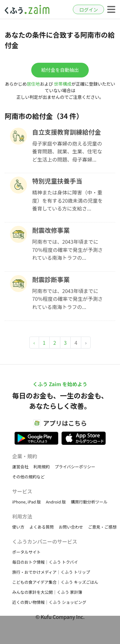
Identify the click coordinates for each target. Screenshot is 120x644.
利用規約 (42, 467)
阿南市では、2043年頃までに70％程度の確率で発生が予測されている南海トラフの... (67, 250)
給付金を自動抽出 (60, 70)
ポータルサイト (26, 552)
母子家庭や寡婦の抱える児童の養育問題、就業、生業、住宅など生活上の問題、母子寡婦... (67, 151)
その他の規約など (28, 477)
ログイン (88, 10)
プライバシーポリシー (75, 467)
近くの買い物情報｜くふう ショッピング (49, 602)
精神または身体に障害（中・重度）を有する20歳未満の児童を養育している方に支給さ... (67, 200)
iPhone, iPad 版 (27, 502)
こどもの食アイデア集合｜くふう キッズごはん (55, 582)
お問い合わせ (71, 527)
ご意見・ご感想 (102, 527)
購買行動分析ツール (89, 502)
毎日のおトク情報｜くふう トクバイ (45, 562)
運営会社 (20, 467)
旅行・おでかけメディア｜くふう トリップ (51, 572)
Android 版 (56, 502)
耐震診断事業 (51, 279)
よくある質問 (42, 527)
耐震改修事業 (51, 230)
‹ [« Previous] (34, 343)
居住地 (33, 84)
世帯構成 (63, 84)
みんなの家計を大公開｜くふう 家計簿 (47, 592)
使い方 (18, 527)
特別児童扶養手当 (57, 181)
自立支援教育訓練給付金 (67, 132)
